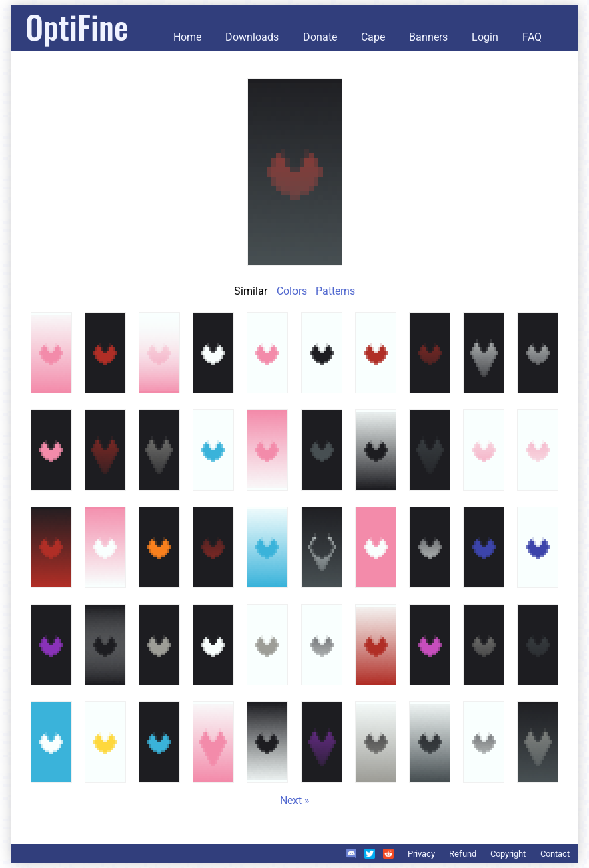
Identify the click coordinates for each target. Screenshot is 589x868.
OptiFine (77, 26)
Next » (295, 800)
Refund (463, 854)
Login (485, 37)
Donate (320, 37)
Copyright (508, 854)
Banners (428, 37)
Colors (292, 291)
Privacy (421, 854)
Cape (373, 37)
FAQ (532, 37)
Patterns (335, 291)
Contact (555, 854)
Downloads (252, 37)
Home (187, 37)
